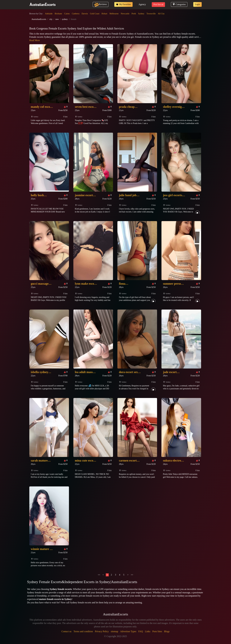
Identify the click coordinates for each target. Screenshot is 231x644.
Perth (134, 14)
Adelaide (49, 14)
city (51, 19)
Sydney (141, 14)
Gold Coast (95, 14)
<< (99, 575)
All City (161, 14)
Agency (142, 4)
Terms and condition (83, 631)
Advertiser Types (128, 631)
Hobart (104, 14)
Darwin (85, 14)
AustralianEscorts (39, 19)
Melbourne (114, 14)
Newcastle (125, 14)
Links (148, 631)
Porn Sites (157, 631)
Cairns (67, 14)
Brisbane (58, 14)
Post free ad (158, 4)
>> (132, 575)
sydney (65, 19)
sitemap (114, 631)
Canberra (76, 14)
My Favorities (123, 4)
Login (197, 4)
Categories (179, 4)
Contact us (66, 631)
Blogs (167, 631)
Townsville (151, 14)
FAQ (141, 631)
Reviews (101, 4)
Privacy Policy (102, 631)
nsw (57, 19)
